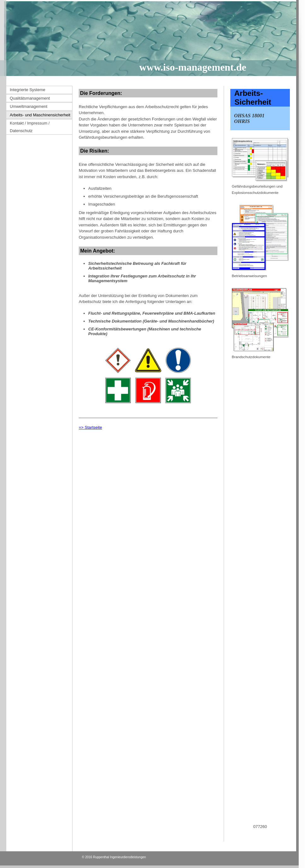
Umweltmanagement (29, 106)
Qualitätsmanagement (30, 98)
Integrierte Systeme (28, 90)
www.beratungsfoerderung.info (256, 833)
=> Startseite (90, 427)
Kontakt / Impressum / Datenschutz (30, 127)
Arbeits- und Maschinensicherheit (40, 115)
